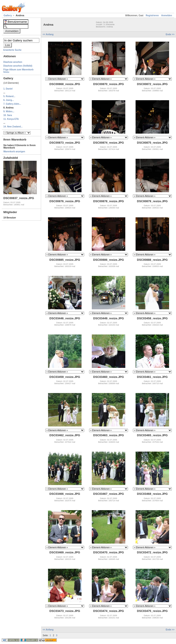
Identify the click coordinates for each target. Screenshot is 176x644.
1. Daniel (8, 89)
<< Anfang (48, 34)
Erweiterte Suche (12, 50)
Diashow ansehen (13, 62)
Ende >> (170, 34)
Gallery (8, 15)
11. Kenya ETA (11, 119)
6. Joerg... (9, 100)
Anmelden (167, 15)
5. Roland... (9, 96)
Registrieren (152, 15)
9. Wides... (9, 111)
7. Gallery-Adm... (12, 104)
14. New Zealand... (13, 127)
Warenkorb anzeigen (14, 152)
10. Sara (8, 115)
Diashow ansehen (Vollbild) (18, 66)
